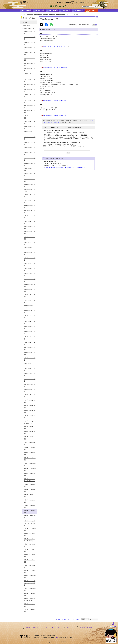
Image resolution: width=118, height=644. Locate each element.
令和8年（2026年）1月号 (30, 49)
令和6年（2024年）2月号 (30, 159)
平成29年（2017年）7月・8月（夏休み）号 (29, 540)
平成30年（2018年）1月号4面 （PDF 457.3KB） (56, 116)
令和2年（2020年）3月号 (30, 385)
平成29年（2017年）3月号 (29, 561)
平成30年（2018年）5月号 (29, 491)
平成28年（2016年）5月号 (29, 610)
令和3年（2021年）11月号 (29, 291)
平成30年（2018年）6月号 (29, 485)
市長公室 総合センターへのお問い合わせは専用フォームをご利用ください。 (66, 168)
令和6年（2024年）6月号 (30, 138)
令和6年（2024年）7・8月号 (30, 133)
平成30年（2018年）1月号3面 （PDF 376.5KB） (56, 101)
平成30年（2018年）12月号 (30, 459)
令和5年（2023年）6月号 (30, 196)
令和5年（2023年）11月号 (29, 175)
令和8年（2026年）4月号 (30, 33)
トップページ (30, 14)
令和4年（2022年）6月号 (30, 254)
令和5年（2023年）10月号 (29, 180)
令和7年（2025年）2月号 (30, 101)
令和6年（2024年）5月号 (30, 143)
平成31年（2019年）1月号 (29, 454)
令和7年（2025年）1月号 (30, 106)
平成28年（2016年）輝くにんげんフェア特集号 (30, 583)
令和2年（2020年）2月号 (30, 391)
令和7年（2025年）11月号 (29, 59)
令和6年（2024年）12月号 (29, 112)
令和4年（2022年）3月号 (30, 269)
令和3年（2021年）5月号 (30, 317)
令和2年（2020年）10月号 (29, 354)
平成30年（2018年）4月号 (29, 496)
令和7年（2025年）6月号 (30, 80)
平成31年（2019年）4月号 (29, 438)
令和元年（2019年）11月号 (30, 406)
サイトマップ (61, 3)
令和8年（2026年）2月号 (30, 43)
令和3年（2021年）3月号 (30, 327)
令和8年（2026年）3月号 (30, 38)
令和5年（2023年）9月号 (30, 185)
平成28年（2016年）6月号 (29, 605)
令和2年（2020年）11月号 (29, 348)
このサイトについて (57, 627)
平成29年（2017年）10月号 (30, 529)
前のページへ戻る (62, 619)
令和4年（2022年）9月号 (30, 243)
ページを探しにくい (51, 137)
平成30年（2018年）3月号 (29, 501)
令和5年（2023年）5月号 (30, 201)
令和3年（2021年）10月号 (29, 296)
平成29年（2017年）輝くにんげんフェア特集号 (30, 523)
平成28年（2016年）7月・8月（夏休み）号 (29, 600)
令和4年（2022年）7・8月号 (30, 249)
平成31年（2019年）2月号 (29, 448)
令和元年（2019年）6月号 (29, 427)
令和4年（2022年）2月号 (30, 275)
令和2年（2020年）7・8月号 (30, 364)
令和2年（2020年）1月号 (30, 396)
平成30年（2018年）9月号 (29, 475)
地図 (57, 638)
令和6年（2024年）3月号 (30, 154)
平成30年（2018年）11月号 (30, 464)
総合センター (52, 14)
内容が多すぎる (63, 137)
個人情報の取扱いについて (87, 627)
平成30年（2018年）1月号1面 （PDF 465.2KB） (56, 46)
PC (86, 619)
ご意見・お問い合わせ (32, 627)
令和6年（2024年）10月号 (29, 122)
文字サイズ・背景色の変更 (92, 3)
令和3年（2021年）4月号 (30, 322)
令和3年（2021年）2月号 (30, 333)
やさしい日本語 (80, 3)
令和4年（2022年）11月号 (29, 233)
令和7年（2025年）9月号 (30, 70)
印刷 (94, 25)
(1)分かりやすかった (51, 133)
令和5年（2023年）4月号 (30, 206)
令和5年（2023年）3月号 (30, 212)
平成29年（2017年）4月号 (29, 556)
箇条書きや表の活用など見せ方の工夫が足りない (76, 139)
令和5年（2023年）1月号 (30, 222)
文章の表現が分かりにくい (54, 139)
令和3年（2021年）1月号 (30, 338)
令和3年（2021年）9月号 (30, 301)
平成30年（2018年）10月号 (30, 469)
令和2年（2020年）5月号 (30, 375)
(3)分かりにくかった (79, 133)
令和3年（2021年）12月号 (29, 285)
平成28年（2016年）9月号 (29, 594)
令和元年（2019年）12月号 (30, 401)
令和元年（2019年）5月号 (29, 433)
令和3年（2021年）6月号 (30, 312)
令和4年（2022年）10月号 (29, 238)
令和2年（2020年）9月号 (30, 359)
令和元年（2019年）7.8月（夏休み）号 (30, 422)
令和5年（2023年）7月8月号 (30, 191)
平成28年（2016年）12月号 (30, 577)
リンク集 (45, 627)
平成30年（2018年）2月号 (29, 506)
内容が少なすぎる (74, 137)
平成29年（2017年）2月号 (29, 566)
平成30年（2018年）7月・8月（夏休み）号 (29, 480)
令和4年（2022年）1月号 (30, 280)
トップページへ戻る (74, 619)
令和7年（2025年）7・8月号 (30, 75)
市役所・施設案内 (38, 14)
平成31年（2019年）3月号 (29, 443)
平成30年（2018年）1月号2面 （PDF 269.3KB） (56, 67)
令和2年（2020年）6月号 (30, 369)
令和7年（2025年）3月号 (30, 96)
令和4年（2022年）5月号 (30, 259)
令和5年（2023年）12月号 (29, 169)
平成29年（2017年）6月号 (29, 545)
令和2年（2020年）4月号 (30, 380)
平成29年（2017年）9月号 (29, 535)
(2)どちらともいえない (65, 133)
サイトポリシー (71, 627)
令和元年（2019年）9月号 (29, 417)
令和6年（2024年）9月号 (30, 127)
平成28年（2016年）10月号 (30, 589)
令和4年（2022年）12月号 (29, 227)
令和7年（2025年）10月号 (29, 64)
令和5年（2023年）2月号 (30, 217)
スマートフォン (93, 619)
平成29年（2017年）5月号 (29, 550)
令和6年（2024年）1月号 (30, 164)
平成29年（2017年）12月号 (30, 517)
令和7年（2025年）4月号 (30, 91)
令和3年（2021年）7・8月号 (30, 306)
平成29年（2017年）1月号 (29, 571)
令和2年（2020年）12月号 (29, 343)
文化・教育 (45, 14)
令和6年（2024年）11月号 (29, 117)
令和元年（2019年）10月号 (30, 412)
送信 (68, 153)
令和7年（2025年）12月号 (29, 54)
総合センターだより (61, 14)
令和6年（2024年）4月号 (30, 149)
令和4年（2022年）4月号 (30, 264)
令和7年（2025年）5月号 (30, 85)
